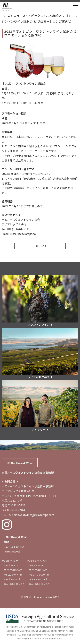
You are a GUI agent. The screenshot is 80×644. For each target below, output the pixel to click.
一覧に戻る (40, 246)
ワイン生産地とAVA (13, 570)
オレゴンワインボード (12, 561)
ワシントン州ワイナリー (40, 579)
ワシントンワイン (37, 565)
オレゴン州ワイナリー (14, 579)
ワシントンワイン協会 (37, 561)
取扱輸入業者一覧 (12, 551)
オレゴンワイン (11, 565)
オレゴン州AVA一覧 (13, 575)
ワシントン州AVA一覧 (39, 575)
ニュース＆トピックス (14, 547)
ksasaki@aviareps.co (23, 234)
